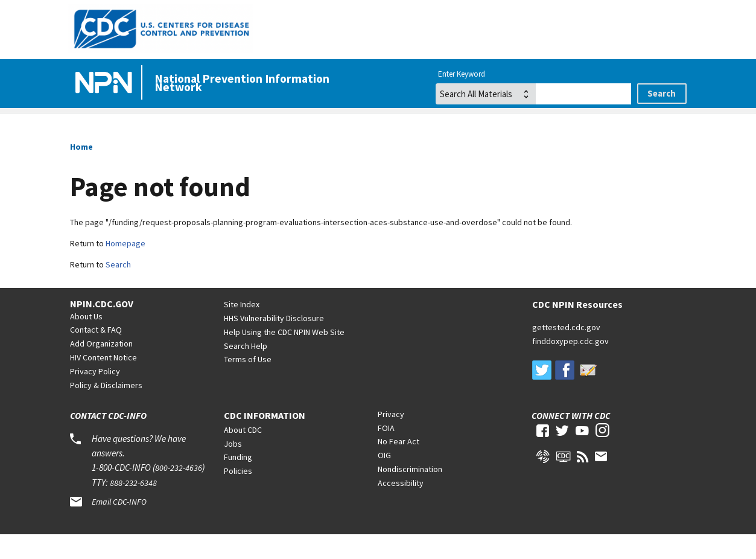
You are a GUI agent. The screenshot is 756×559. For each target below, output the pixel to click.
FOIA (386, 452)
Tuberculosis (645, 126)
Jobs (233, 468)
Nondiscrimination (410, 493)
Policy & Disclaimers (106, 409)
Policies (238, 495)
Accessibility (401, 507)
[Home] (106, 83)
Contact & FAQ (96, 354)
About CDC (243, 454)
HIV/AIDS (212, 126)
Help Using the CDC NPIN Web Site (284, 356)
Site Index (242, 328)
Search (118, 289)
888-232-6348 (133, 507)
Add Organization (101, 368)
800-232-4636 (179, 492)
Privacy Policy (95, 395)
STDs (505, 126)
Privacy (391, 438)
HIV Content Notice (103, 382)
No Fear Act (399, 465)
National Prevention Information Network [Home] (242, 83)
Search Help (246, 370)
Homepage (125, 267)
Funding (238, 481)
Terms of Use (248, 383)
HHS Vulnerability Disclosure (274, 342)
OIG (384, 479)
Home (88, 126)
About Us (86, 340)
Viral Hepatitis (362, 126)
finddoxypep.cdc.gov (570, 365)
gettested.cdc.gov (566, 351)
